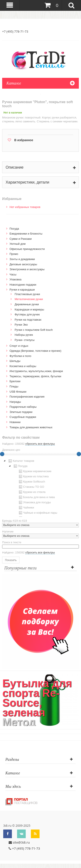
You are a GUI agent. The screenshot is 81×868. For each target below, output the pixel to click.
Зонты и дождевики (22, 259)
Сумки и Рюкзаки (21, 239)
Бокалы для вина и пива (36, 497)
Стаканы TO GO (31, 487)
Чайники (26, 508)
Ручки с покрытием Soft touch (34, 330)
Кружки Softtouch (32, 482)
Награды (15, 402)
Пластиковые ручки (27, 294)
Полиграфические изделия (27, 397)
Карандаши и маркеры (29, 309)
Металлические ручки (29, 299)
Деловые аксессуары (23, 264)
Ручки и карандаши (22, 290)
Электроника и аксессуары (27, 269)
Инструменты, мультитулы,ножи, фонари (36, 371)
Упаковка (15, 279)
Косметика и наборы (23, 366)
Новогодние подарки (23, 285)
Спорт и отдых (19, 346)
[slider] (79, 454)
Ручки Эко (21, 325)
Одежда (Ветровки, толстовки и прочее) (35, 351)
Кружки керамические (35, 471)
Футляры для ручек (27, 314)
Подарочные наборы (23, 407)
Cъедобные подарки (23, 417)
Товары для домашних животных (31, 427)
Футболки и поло (20, 356)
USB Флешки (18, 392)
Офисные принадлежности (27, 249)
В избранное (24, 140)
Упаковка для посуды (34, 502)
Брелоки (15, 381)
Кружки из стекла (32, 492)
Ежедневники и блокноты (26, 234)
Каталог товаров (21, 461)
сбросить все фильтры (40, 444)
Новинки (15, 422)
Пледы (14, 386)
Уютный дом (17, 244)
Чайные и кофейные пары (38, 513)
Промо (14, 254)
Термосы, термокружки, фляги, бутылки (35, 376)
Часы (13, 274)
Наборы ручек (24, 335)
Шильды (15, 361)
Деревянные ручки (27, 304)
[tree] (40, 488)
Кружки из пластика (33, 476)
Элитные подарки (21, 412)
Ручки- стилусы (25, 340)
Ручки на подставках (28, 320)
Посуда (14, 229)
